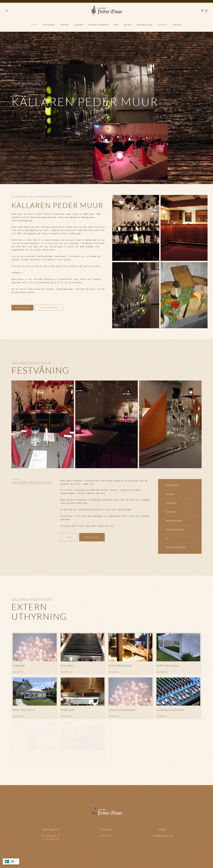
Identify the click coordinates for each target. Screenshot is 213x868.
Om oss (128, 25)
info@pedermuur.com (163, 836)
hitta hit (162, 25)
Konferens (172, 485)
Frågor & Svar (144, 25)
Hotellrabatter (176, 547)
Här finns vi (50, 829)
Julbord (79, 25)
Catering (171, 503)
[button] (7, 11)
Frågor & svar (92, 537)
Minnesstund (174, 521)
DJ (167, 538)
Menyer (65, 25)
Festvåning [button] (49, 25)
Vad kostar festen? (49, 308)
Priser (69, 537)
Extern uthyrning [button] (99, 25)
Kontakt (177, 25)
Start (34, 25)
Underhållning (175, 530)
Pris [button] (116, 25)
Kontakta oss (22, 308)
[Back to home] (106, 11)
